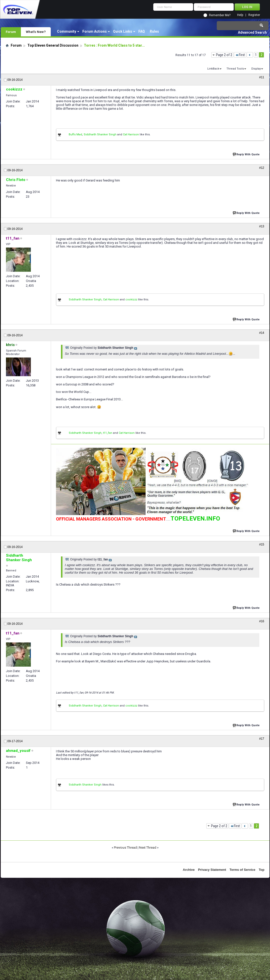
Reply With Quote (247, 154)
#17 (262, 739)
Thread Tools (235, 69)
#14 (262, 333)
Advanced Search (252, 32)
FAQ (142, 31)
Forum (11, 32)
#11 (262, 77)
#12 (262, 168)
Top (262, 870)
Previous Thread (125, 847)
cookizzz (131, 300)
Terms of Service (242, 870)
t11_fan (108, 433)
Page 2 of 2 (224, 55)
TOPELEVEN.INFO (195, 519)
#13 (262, 226)
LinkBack (213, 69)
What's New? (36, 32)
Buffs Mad (75, 134)
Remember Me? (220, 15)
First (240, 55)
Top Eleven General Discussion (53, 45)
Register (254, 15)
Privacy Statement (212, 870)
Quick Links (123, 31)
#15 (262, 544)
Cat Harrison (131, 134)
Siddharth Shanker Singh (100, 134)
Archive (189, 870)
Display (256, 69)
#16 (262, 621)
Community (67, 31)
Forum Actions (95, 31)
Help (240, 15)
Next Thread (148, 847)
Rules (154, 31)
